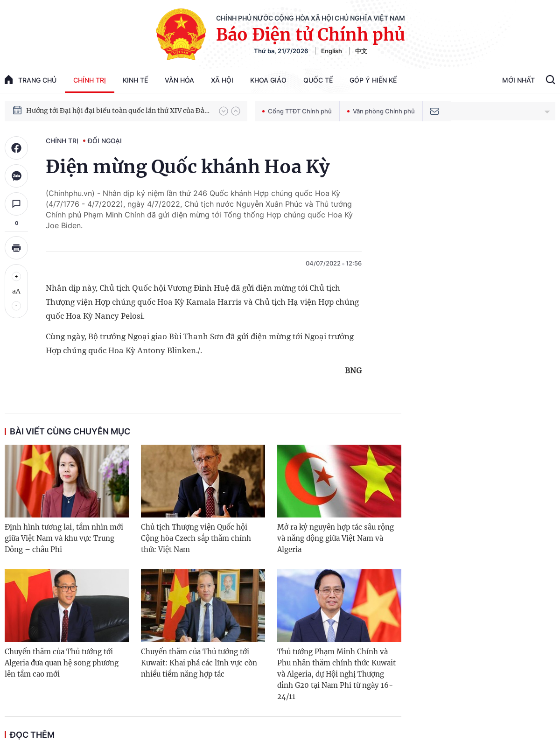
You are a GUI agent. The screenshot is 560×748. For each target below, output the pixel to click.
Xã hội (222, 80)
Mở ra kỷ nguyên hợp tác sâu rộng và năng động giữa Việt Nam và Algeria (336, 538)
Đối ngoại (105, 141)
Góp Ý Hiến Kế (373, 80)
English (332, 51)
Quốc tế (318, 80)
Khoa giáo (268, 80)
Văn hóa (179, 80)
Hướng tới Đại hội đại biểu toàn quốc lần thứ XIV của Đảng (118, 111)
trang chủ (31, 80)
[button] (224, 111)
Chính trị (90, 80)
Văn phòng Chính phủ (381, 111)
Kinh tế (135, 80)
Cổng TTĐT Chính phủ (297, 111)
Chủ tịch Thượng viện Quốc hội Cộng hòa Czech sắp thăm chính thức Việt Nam (196, 538)
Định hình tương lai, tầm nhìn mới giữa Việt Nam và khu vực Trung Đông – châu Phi (64, 538)
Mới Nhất (518, 80)
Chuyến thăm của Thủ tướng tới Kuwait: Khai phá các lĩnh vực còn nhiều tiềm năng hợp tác (199, 663)
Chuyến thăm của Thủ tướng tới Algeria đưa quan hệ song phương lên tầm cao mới (62, 663)
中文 (361, 51)
